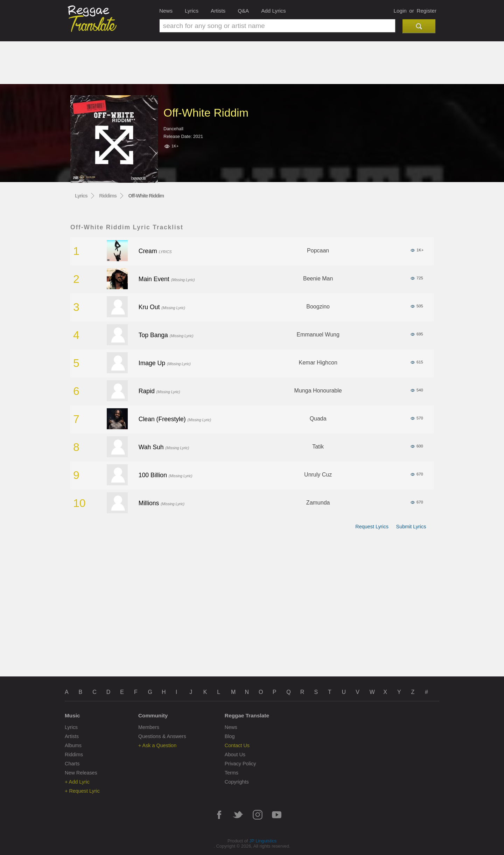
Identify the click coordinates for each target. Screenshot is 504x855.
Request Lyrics (372, 527)
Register (426, 11)
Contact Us (237, 745)
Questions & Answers (162, 736)
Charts (72, 764)
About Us (235, 755)
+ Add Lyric (77, 782)
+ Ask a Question (157, 745)
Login (400, 11)
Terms (232, 773)
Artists (218, 11)
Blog (230, 736)
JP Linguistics (263, 841)
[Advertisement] (252, 65)
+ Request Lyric (82, 791)
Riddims (108, 196)
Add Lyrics (273, 11)
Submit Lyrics (411, 527)
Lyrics (192, 11)
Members (149, 727)
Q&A (243, 11)
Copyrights (237, 782)
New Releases (81, 773)
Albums (73, 745)
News (166, 11)
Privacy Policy (240, 764)
